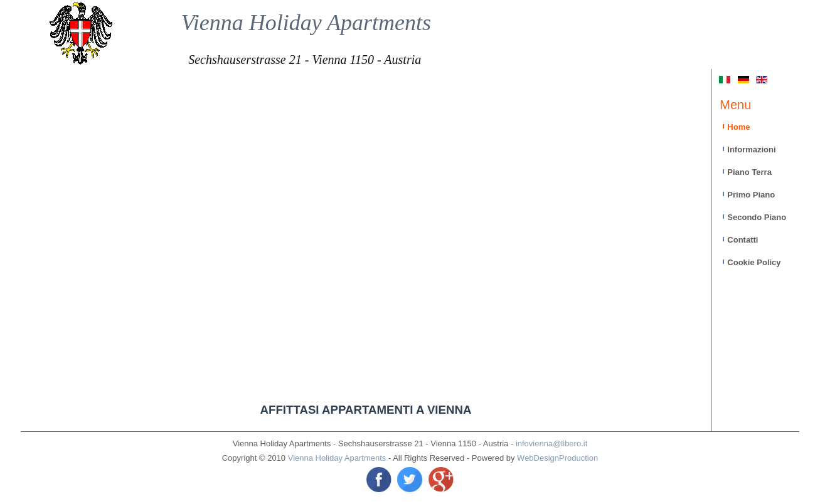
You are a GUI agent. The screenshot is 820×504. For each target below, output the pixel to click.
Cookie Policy (754, 262)
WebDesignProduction (557, 458)
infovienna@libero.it (551, 444)
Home (738, 127)
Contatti (743, 240)
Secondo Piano (757, 217)
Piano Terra (749, 172)
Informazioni (751, 150)
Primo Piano (751, 195)
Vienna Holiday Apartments (306, 23)
